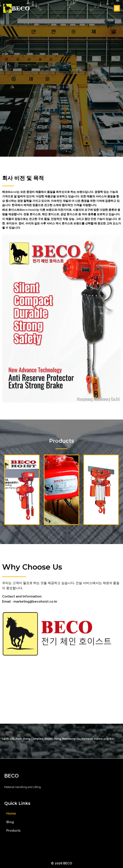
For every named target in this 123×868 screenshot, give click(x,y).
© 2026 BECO (62, 863)
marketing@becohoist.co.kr (35, 602)
